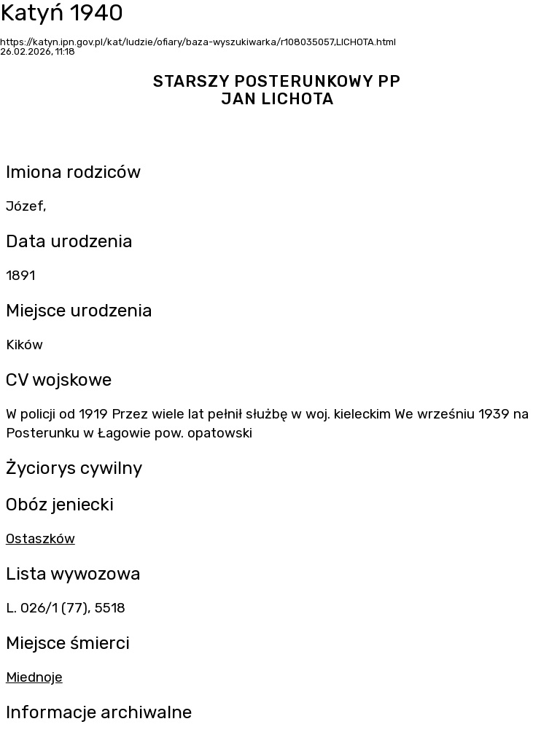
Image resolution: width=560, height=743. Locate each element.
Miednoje (34, 677)
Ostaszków (40, 539)
